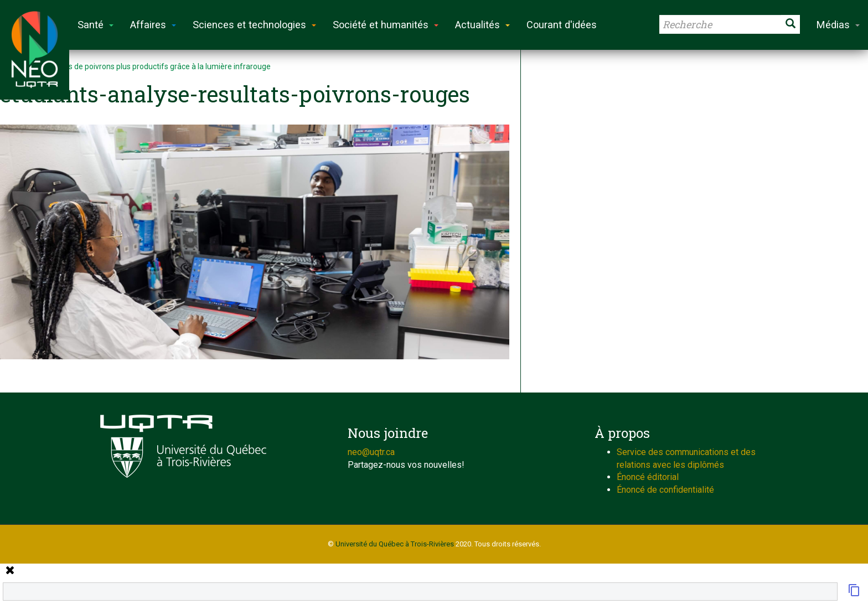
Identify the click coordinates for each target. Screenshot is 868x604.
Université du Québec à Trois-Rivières (395, 544)
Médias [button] (838, 25)
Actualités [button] (482, 25)
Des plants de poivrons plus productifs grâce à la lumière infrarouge (153, 66)
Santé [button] (95, 25)
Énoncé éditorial (648, 477)
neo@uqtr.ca (371, 452)
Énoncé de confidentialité (665, 490)
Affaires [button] (153, 25)
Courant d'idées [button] (562, 25)
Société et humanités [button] (386, 25)
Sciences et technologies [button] (254, 25)
